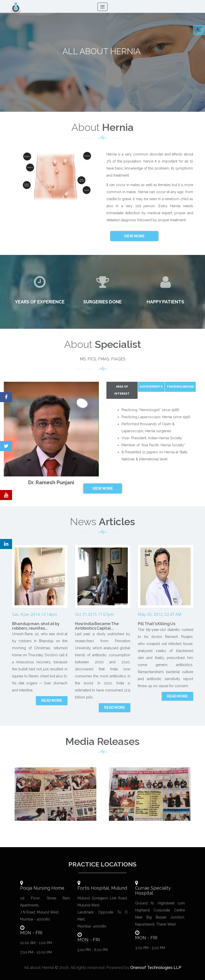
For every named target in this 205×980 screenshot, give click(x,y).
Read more (52, 700)
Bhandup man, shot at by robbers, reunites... (36, 626)
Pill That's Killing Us (157, 624)
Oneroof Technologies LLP (156, 968)
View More (134, 236)
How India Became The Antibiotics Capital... (97, 626)
